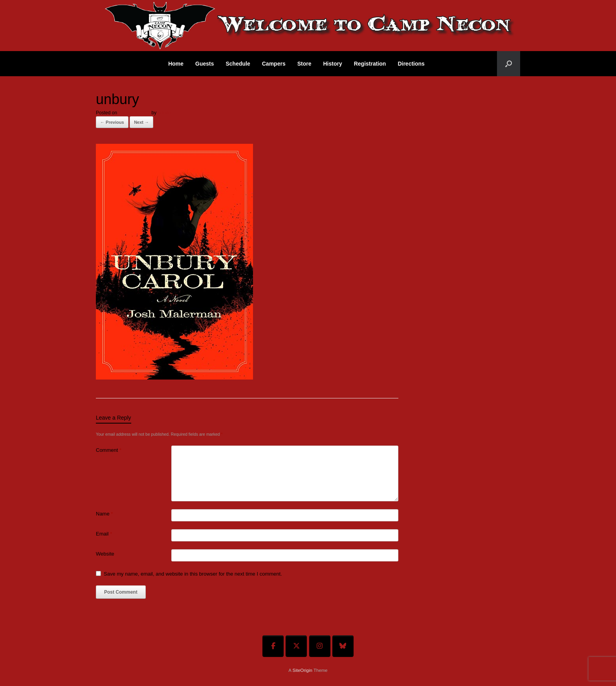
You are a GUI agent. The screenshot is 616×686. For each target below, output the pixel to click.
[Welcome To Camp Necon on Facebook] (273, 646)
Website (105, 554)
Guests (204, 64)
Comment (109, 450)
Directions (411, 64)
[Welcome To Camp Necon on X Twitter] (296, 646)
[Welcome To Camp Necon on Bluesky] (343, 646)
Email (104, 534)
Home (176, 64)
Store (304, 64)
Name (104, 514)
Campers (274, 64)
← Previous (112, 122)
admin (164, 113)
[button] (509, 64)
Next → (141, 122)
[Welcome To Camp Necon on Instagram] (320, 646)
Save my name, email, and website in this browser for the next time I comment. (193, 574)
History (332, 64)
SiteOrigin (302, 670)
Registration (370, 64)
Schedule (238, 64)
